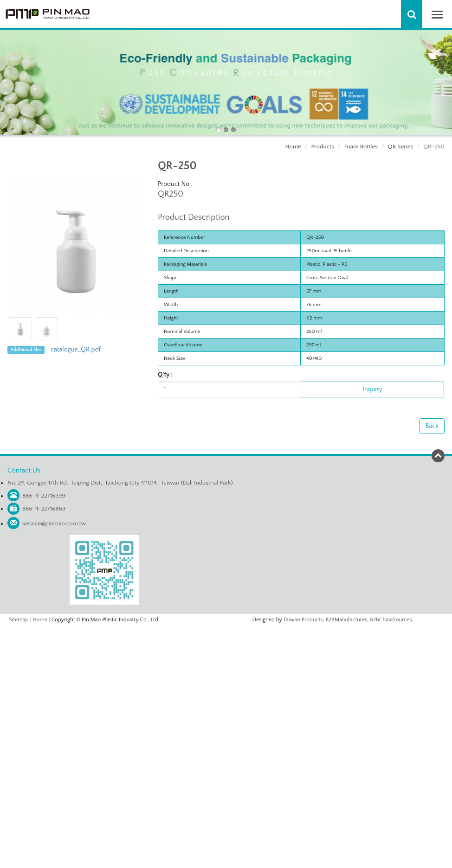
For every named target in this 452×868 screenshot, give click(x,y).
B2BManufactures (346, 620)
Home (293, 147)
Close (226, 630)
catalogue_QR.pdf (76, 350)
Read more (190, 715)
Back (432, 426)
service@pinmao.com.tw (54, 523)
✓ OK (337, 863)
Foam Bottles (361, 147)
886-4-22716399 (44, 496)
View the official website (245, 715)
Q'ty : (165, 375)
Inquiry (372, 389)
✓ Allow (226, 650)
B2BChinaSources (391, 620)
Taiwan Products (303, 620)
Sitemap (19, 620)
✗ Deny (226, 659)
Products (322, 147)
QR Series (401, 147)
